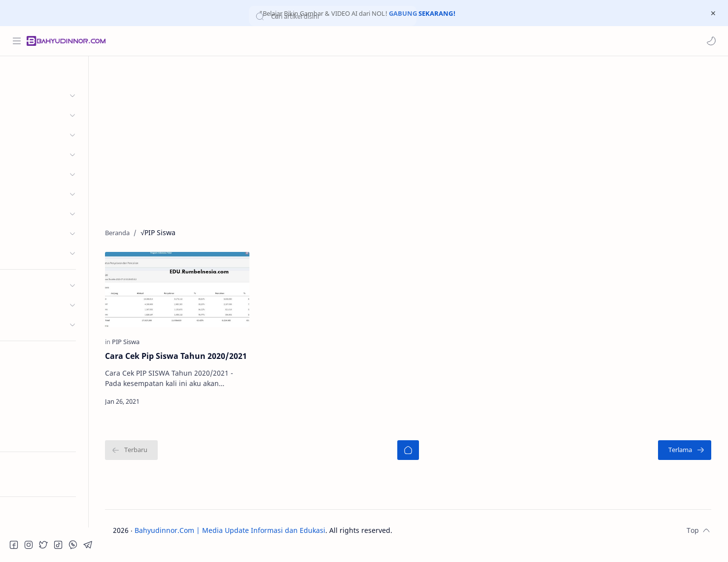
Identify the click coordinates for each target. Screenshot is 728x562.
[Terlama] (689, 461)
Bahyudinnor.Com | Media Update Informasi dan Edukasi (251, 541)
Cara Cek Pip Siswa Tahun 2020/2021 (176, 361)
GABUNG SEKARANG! (422, 13)
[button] (711, 41)
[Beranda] (420, 461)
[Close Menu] (713, 13)
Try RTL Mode (33, 481)
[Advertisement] (421, 140)
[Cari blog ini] (205, 41)
